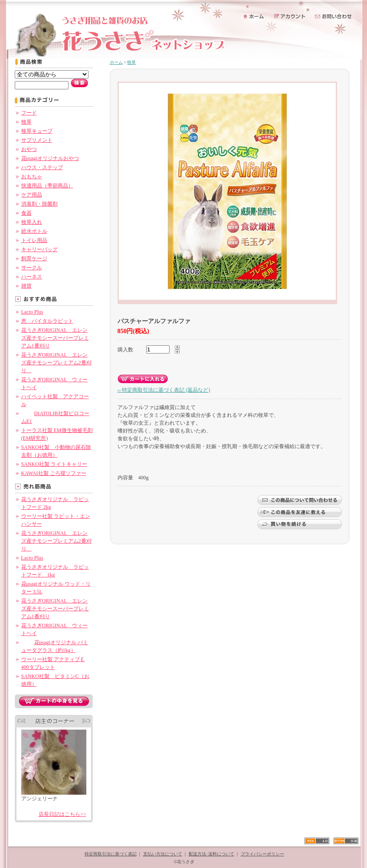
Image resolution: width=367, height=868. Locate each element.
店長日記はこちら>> (62, 814)
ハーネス (32, 277)
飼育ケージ (34, 259)
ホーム (116, 62)
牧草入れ (32, 222)
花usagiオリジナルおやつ (50, 158)
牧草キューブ (37, 131)
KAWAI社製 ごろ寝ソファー (54, 473)
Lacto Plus (32, 312)
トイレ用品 (34, 240)
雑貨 (26, 286)
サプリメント (37, 140)
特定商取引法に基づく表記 (111, 854)
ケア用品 (32, 195)
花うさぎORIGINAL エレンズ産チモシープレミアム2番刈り (56, 363)
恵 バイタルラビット (47, 321)
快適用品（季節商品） (47, 186)
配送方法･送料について (211, 854)
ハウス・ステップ (42, 167)
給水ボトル (34, 231)
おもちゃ (32, 177)
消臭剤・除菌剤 (39, 204)
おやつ (29, 149)
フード (29, 113)
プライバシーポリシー (262, 854)
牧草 (26, 122)
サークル (32, 268)
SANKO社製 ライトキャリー (54, 464)
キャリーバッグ (39, 249)
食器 (26, 213)
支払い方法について (163, 854)
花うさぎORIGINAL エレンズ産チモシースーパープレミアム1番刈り (55, 338)
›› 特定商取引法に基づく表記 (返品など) (164, 390)
